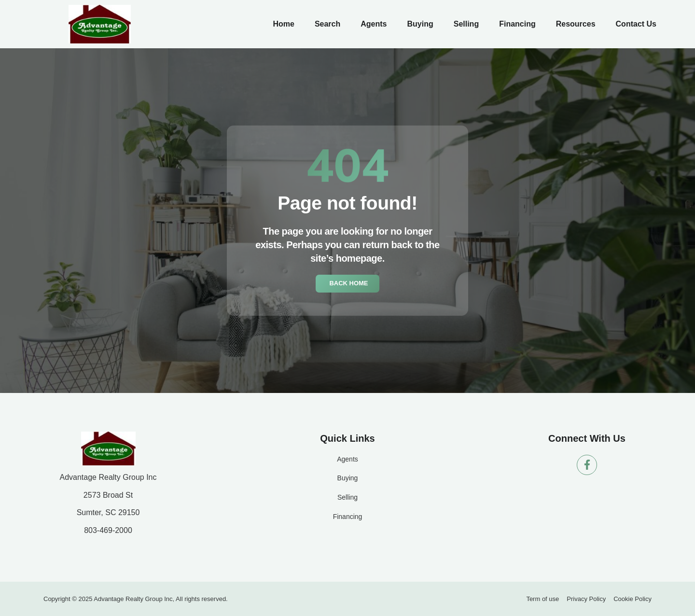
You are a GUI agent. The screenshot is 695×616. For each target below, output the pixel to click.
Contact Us (636, 24)
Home (283, 24)
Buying (420, 24)
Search (327, 24)
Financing (517, 24)
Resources (576, 24)
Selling (466, 24)
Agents (374, 24)
